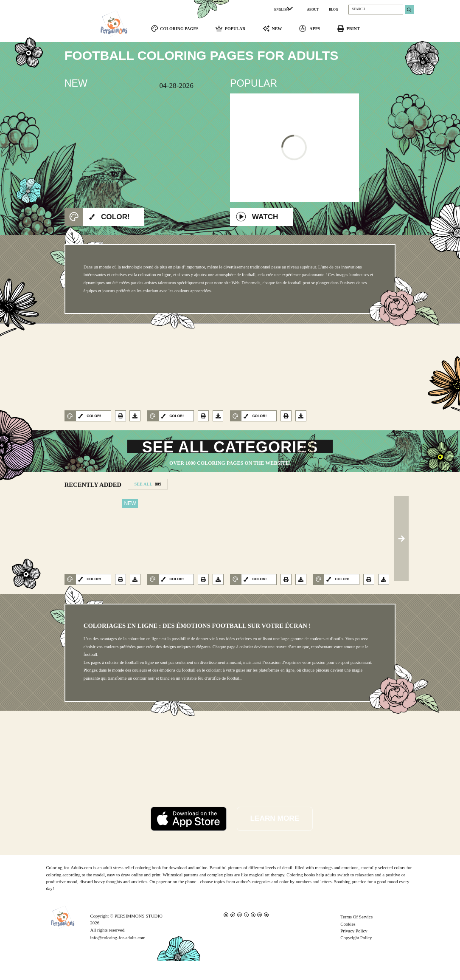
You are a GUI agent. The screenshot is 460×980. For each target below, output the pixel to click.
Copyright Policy (356, 957)
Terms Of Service (356, 936)
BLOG (334, 10)
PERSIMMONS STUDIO (139, 935)
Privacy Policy (354, 950)
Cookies (348, 943)
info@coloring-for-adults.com (118, 957)
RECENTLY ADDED (93, 503)
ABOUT (313, 10)
